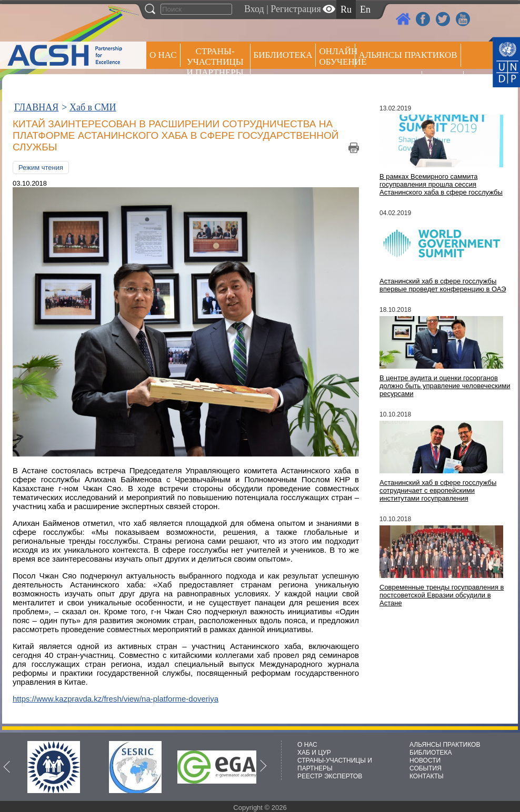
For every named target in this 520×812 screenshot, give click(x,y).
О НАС (163, 55)
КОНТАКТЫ (427, 776)
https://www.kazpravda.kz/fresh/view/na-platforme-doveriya (116, 699)
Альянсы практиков (408, 55)
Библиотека (283, 55)
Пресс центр (388, 82)
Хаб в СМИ (93, 107)
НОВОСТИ (425, 760)
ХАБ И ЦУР (314, 753)
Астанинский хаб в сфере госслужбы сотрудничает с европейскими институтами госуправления (438, 490)
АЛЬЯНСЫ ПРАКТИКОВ (445, 745)
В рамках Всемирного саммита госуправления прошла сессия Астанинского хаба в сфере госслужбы (441, 184)
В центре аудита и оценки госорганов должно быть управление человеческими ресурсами (445, 386)
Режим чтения (41, 168)
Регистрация (296, 9)
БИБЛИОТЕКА (431, 753)
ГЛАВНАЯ (36, 107)
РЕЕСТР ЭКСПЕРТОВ (444, 84)
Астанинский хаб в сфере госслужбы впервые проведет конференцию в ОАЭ (443, 285)
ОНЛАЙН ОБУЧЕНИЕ (337, 57)
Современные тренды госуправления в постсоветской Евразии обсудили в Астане (442, 595)
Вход (254, 9)
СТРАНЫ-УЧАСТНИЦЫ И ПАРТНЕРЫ (215, 62)
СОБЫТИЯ (426, 768)
